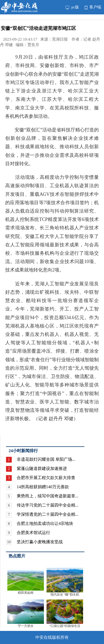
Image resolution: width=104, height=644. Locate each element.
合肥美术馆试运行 (33, 533)
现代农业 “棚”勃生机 (65, 595)
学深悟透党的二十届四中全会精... (48, 514)
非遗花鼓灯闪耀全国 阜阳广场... (46, 459)
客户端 (93, 7)
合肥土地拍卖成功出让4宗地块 (45, 523)
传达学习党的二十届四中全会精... (48, 505)
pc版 (72, 7)
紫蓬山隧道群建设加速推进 (42, 468)
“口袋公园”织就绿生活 (65, 626)
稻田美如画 (26, 593)
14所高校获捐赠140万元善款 (43, 487)
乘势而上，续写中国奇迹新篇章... (48, 496)
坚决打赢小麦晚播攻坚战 (40, 542)
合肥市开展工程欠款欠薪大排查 (46, 478)
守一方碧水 (26, 626)
